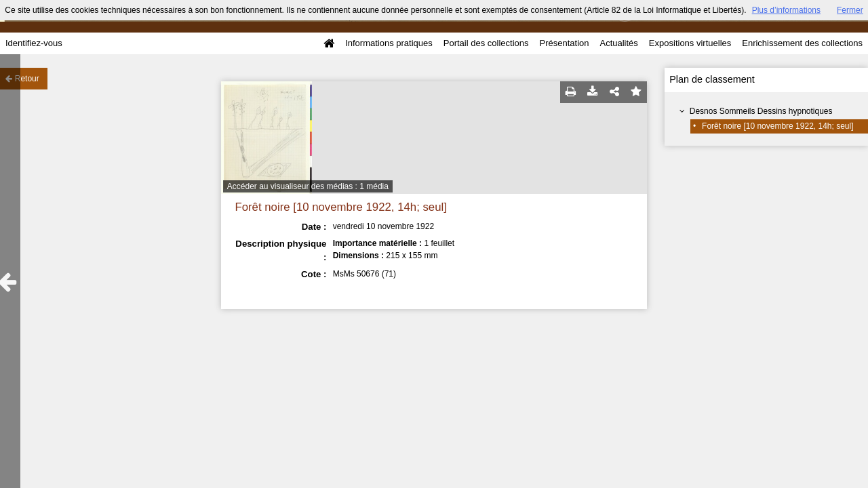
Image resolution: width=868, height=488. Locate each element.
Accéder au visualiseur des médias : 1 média (308, 186)
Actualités (618, 43)
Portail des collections (486, 43)
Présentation (564, 43)
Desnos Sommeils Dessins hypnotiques (761, 111)
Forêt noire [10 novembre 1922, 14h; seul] (777, 126)
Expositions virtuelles (690, 43)
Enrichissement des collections (802, 43)
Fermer (850, 10)
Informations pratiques (389, 43)
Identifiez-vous (34, 43)
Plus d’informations (786, 10)
